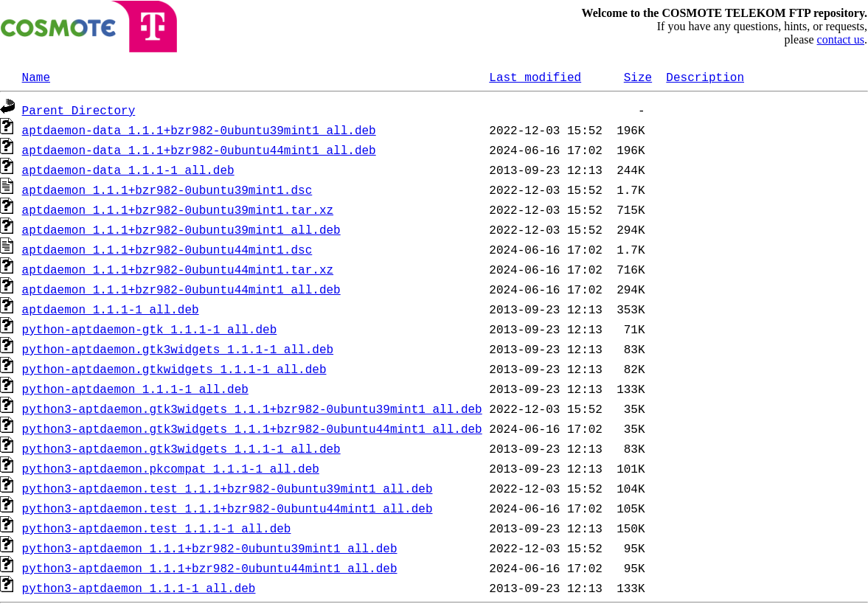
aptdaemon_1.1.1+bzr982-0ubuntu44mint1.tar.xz (178, 269)
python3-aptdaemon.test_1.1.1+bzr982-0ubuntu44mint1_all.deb (228, 508)
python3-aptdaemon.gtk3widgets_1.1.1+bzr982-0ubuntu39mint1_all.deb (252, 409)
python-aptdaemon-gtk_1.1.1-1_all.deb (150, 329)
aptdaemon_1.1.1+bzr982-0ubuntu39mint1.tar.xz (178, 209)
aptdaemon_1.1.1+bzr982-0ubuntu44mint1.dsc (167, 249)
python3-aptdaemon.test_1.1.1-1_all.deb (157, 528)
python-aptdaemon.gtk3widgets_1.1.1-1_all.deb (178, 349)
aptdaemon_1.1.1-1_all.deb (111, 309)
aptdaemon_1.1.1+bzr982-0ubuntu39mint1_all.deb (181, 229)
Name (36, 77)
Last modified (535, 77)
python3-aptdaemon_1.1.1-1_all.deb (139, 588)
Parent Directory (79, 110)
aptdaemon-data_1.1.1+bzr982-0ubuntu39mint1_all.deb (199, 130)
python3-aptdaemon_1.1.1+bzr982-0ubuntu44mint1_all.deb (210, 568)
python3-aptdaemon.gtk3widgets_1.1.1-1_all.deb (181, 448)
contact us (841, 39)
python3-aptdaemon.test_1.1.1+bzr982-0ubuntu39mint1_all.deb (228, 488)
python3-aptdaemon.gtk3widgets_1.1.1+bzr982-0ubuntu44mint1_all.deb (252, 428)
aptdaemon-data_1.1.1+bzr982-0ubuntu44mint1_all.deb (199, 150)
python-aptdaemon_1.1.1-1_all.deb (135, 389)
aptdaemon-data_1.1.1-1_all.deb (128, 170)
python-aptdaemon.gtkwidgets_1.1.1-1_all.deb (174, 369)
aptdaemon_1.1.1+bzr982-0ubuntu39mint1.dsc (167, 190)
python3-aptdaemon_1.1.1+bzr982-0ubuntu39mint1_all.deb (210, 548)
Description (705, 77)
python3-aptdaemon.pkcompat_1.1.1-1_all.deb (171, 468)
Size (638, 77)
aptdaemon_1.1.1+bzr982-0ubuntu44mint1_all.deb (181, 289)
